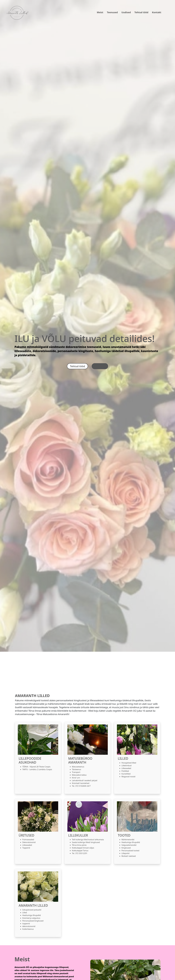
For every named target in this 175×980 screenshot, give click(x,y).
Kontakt (157, 12)
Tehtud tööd (141, 12)
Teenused (112, 12)
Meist (100, 12)
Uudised (126, 12)
